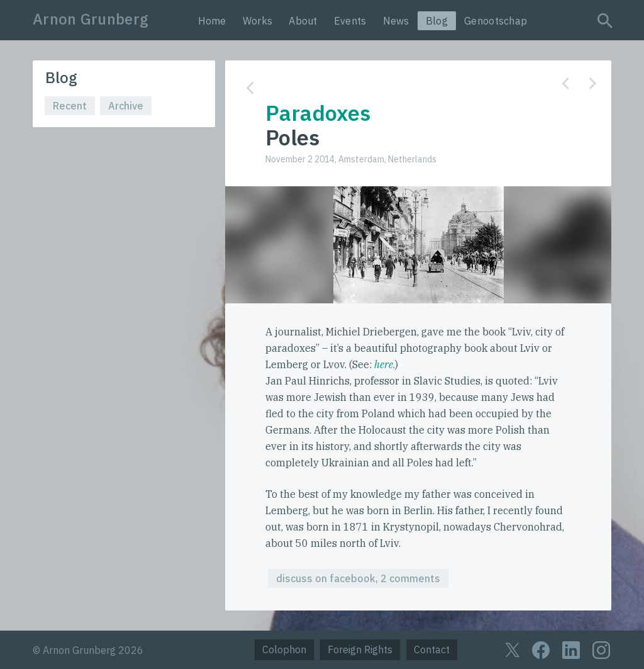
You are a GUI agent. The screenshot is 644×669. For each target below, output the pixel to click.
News (396, 21)
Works (258, 21)
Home (212, 21)
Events (350, 21)
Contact (432, 649)
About (303, 21)
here (384, 364)
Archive (126, 106)
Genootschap (496, 21)
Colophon (284, 649)
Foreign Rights (360, 649)
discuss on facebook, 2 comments (358, 578)
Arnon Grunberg (91, 19)
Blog (437, 21)
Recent (70, 106)
